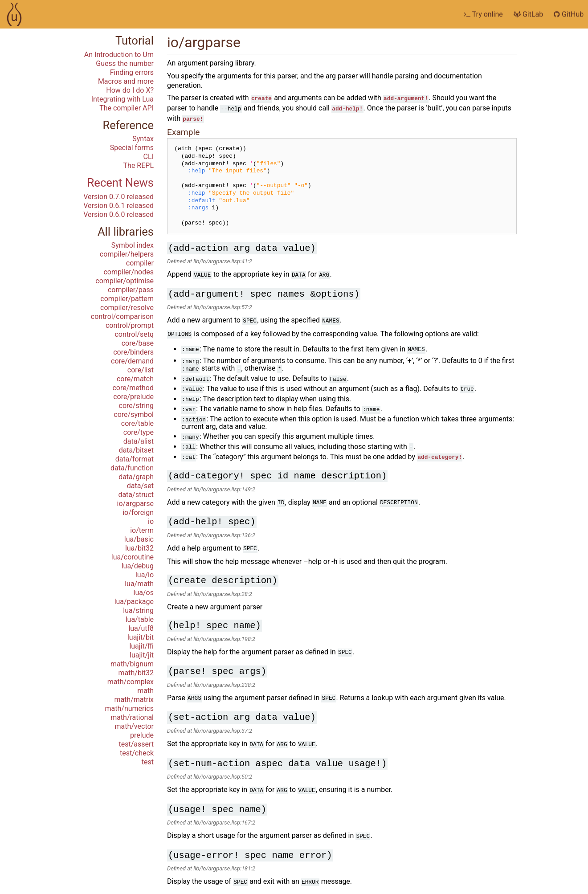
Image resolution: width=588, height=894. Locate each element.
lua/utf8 (141, 628)
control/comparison (122, 316)
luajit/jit (142, 655)
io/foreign (138, 512)
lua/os (144, 593)
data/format (135, 459)
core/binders (133, 352)
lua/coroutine (133, 557)
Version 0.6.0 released (118, 214)
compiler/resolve (127, 308)
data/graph (136, 477)
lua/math (139, 584)
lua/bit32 (139, 548)
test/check (137, 753)
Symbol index (133, 245)
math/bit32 (136, 673)
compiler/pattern (127, 299)
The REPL (139, 165)
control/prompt (130, 325)
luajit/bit (141, 637)
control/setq (134, 334)
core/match (135, 379)
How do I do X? (130, 90)
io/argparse (135, 504)
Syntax (143, 139)
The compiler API (127, 108)
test (148, 762)
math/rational (132, 717)
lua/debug (138, 566)
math (145, 691)
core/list (141, 370)
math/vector (134, 726)
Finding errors (132, 72)
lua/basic (139, 539)
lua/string (138, 610)
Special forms (132, 148)
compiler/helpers (127, 254)
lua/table (140, 619)
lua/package (134, 602)
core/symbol (134, 414)
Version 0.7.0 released (118, 197)
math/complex (131, 682)
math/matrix (134, 700)
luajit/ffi (141, 646)
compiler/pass (131, 290)
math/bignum (132, 664)
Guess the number (125, 63)
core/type (139, 432)
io (151, 521)
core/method (133, 388)
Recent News (120, 183)
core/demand (132, 361)
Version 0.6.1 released (118, 206)
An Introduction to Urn (119, 55)
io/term (142, 530)
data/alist (139, 441)
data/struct (136, 495)
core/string (136, 406)
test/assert (136, 744)
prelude (142, 735)
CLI (149, 157)
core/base (138, 343)
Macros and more (126, 81)
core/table (137, 423)
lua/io (145, 575)
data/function (132, 468)
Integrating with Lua (122, 99)
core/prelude (133, 397)
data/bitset (136, 450)
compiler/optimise (125, 281)
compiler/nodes (129, 272)
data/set (140, 486)
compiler (140, 263)
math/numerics (130, 708)
